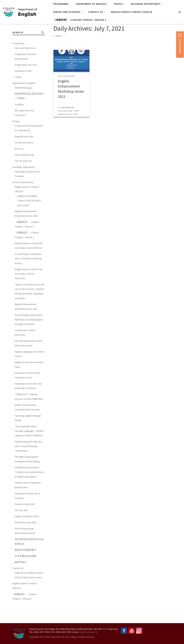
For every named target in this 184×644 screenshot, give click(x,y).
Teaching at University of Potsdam (27, 190)
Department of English (24, 99)
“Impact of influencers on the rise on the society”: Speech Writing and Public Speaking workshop (30, 307)
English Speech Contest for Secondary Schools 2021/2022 (29, 290)
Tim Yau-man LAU (23, 177)
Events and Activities (23, 198)
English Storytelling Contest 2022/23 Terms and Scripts (29, 216)
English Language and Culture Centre (30, 370)
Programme (18, 59)
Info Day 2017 (22, 526)
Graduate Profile (23, 87)
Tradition (19, 120)
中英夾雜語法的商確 (26, 572)
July (29, 32)
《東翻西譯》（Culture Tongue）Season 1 (27, 251)
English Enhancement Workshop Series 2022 (26, 229)
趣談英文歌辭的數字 (26, 566)
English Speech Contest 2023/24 (27, 205)
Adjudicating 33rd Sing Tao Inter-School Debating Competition (28, 462)
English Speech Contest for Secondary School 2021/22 (29, 261)
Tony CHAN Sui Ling (24, 171)
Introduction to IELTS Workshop (25, 348)
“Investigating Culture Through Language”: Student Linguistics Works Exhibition (29, 447)
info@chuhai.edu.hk (88, 632)
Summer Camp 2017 (25, 520)
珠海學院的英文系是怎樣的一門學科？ (29, 112)
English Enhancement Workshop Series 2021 (26, 323)
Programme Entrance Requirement (26, 72)
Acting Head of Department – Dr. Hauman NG (30, 144)
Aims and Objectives (25, 64)
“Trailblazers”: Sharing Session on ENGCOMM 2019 (29, 413)
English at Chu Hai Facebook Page (29, 380)
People (16, 137)
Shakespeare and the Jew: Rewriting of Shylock (28, 402)
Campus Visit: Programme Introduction (28, 501)
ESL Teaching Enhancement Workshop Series (29, 359)
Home (15, 32)
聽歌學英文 (21, 578)
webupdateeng (68, 123)
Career (18, 93)
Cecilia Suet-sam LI (24, 159)
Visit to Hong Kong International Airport (25, 547)
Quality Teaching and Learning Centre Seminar (27, 423)
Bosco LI (19, 165)
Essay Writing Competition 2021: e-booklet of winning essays (28, 274)
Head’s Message (23, 104)
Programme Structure (26, 81)
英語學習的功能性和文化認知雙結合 (29, 557)
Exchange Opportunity (24, 183)
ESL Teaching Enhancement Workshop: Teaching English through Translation (29, 335)
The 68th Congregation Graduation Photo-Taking (27, 475)
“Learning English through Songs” (28, 434)
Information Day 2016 (26, 538)
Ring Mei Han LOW (24, 152)
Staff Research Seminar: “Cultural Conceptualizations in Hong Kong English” (29, 488)
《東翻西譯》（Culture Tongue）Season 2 (27, 240)
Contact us (18, 584)
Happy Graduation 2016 (27, 532)
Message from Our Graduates (24, 129)
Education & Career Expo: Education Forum (28, 391)
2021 (23, 32)
